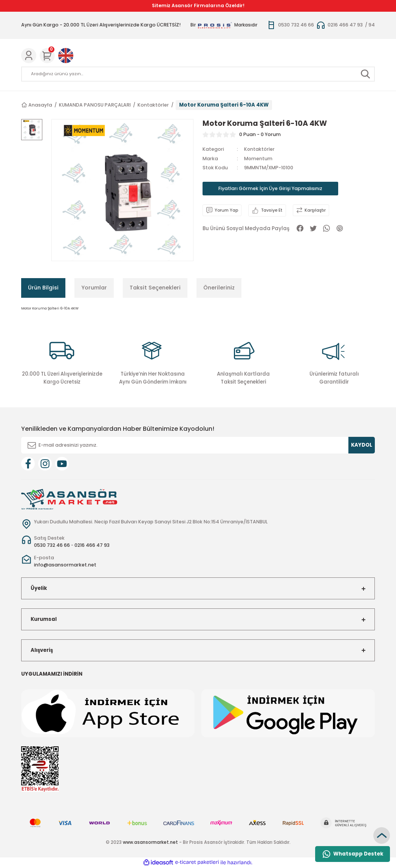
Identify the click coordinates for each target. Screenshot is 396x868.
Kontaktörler (260, 149)
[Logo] (69, 499)
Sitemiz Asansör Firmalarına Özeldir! (198, 5)
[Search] (198, 74)
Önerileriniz (219, 288)
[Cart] (47, 56)
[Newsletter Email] (198, 445)
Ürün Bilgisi (43, 288)
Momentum (258, 159)
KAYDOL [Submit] (362, 445)
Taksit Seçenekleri (155, 288)
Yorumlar (94, 288)
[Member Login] (29, 56)
